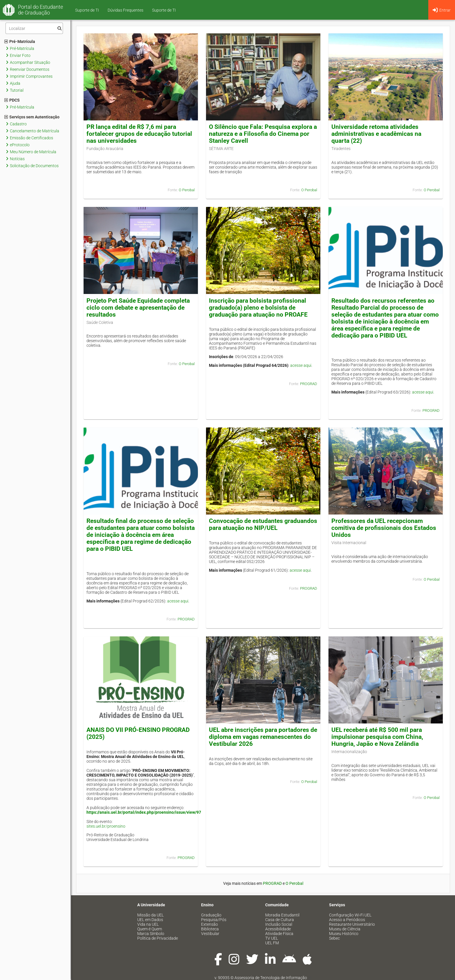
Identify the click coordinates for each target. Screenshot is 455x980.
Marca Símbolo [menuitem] (151, 934)
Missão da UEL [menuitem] (150, 915)
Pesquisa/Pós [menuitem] (214, 920)
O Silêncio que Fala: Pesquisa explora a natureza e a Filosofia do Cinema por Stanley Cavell (263, 134)
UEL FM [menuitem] (272, 943)
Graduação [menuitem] (211, 915)
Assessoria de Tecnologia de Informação (271, 978)
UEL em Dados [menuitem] (150, 920)
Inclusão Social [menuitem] (279, 924)
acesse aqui (301, 365)
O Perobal (187, 190)
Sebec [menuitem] (334, 938)
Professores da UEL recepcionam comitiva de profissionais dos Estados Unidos (384, 528)
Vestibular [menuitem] (210, 934)
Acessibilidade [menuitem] (278, 929)
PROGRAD (309, 384)
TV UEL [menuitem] (272, 938)
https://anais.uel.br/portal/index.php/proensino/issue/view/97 (144, 812)
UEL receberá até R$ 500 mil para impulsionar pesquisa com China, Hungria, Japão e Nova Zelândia (377, 737)
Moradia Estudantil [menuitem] (282, 915)
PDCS (12, 100)
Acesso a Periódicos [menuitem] (347, 920)
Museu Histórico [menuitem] (344, 934)
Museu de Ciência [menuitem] (345, 929)
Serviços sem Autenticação (32, 117)
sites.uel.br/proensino (106, 826)
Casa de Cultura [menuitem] (280, 920)
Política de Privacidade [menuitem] (158, 938)
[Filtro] (34, 28)
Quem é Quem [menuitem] (150, 929)
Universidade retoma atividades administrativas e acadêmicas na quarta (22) (376, 134)
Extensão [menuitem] (210, 924)
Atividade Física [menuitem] (279, 934)
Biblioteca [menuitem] (210, 929)
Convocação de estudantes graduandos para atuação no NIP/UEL (263, 524)
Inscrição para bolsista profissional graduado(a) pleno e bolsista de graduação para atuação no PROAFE (258, 308)
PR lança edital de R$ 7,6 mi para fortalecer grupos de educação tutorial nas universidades (139, 134)
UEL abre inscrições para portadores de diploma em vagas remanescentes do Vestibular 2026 (263, 737)
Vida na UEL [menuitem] (148, 924)
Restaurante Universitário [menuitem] (352, 924)
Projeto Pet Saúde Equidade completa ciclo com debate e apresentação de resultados (138, 308)
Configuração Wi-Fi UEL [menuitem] (350, 915)
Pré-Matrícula (20, 41)
